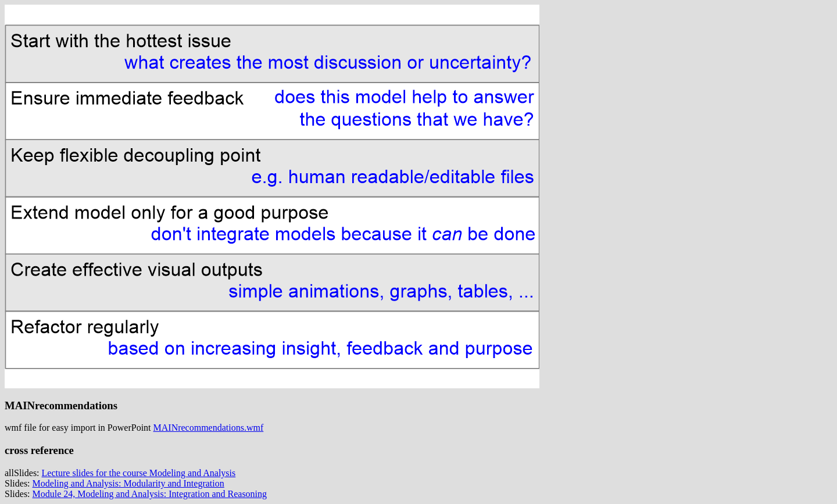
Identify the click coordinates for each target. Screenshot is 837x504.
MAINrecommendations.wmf (209, 428)
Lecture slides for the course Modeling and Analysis (139, 473)
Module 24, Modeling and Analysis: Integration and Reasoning (150, 494)
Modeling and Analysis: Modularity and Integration (128, 483)
